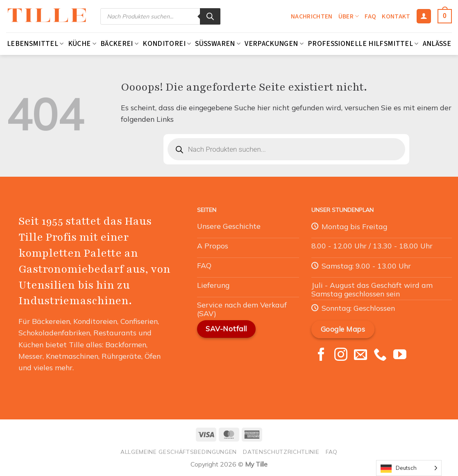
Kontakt (396, 16)
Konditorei (167, 44)
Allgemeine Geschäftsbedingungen (179, 452)
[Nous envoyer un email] (361, 355)
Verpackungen (274, 44)
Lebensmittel (35, 44)
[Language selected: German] (409, 468)
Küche (82, 44)
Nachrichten (312, 16)
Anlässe (437, 44)
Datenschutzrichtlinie (281, 452)
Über (349, 16)
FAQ (370, 16)
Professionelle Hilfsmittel (363, 44)
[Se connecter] (424, 16)
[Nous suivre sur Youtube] (400, 355)
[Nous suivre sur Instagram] (341, 355)
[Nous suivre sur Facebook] (321, 355)
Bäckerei (119, 44)
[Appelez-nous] (380, 355)
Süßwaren (218, 44)
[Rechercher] (210, 16)
